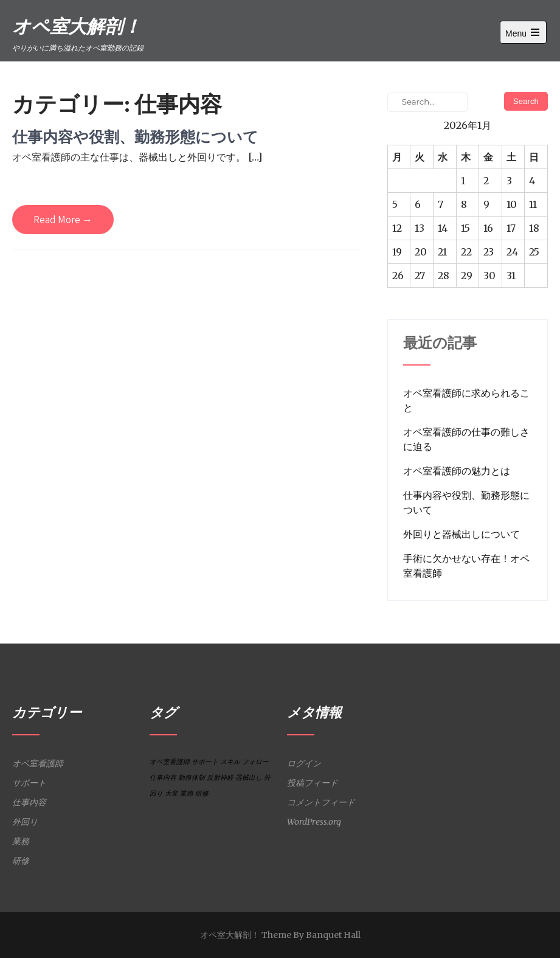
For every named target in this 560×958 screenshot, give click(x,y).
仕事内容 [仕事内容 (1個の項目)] (163, 778)
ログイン (304, 763)
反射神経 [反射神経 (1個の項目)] (220, 778)
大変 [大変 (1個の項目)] (171, 793)
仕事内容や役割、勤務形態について (135, 137)
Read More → (63, 220)
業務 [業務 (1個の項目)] (187, 793)
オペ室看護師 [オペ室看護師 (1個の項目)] (170, 762)
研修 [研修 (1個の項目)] (202, 793)
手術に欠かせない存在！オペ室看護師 (466, 566)
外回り (25, 822)
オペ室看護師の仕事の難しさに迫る (466, 439)
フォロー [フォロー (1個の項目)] (255, 762)
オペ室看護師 (38, 763)
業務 (21, 841)
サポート (29, 783)
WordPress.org (314, 822)
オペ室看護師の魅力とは (457, 471)
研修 (21, 861)
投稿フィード (313, 783)
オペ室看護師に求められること (466, 400)
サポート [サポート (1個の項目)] (205, 762)
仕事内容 (29, 802)
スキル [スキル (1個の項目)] (230, 762)
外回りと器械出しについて (461, 534)
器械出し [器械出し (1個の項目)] (249, 778)
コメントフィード (321, 802)
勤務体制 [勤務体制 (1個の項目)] (192, 778)
